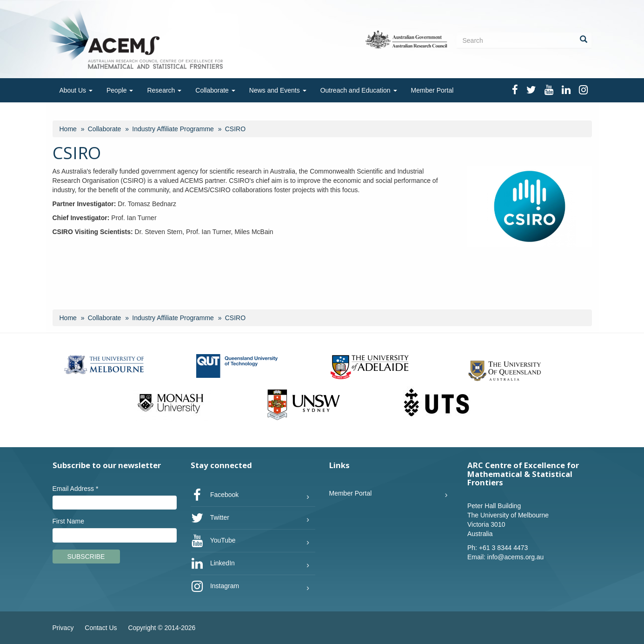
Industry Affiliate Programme (173, 129)
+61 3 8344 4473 (504, 548)
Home (68, 129)
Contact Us (101, 628)
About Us (76, 90)
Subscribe (86, 557)
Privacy (63, 628)
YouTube (213, 541)
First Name (68, 521)
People (120, 90)
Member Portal (432, 90)
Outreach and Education (359, 90)
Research (164, 90)
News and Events (278, 90)
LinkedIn (213, 563)
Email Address (76, 489)
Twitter (210, 518)
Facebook (215, 495)
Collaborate (215, 90)
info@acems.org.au (516, 557)
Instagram (215, 586)
